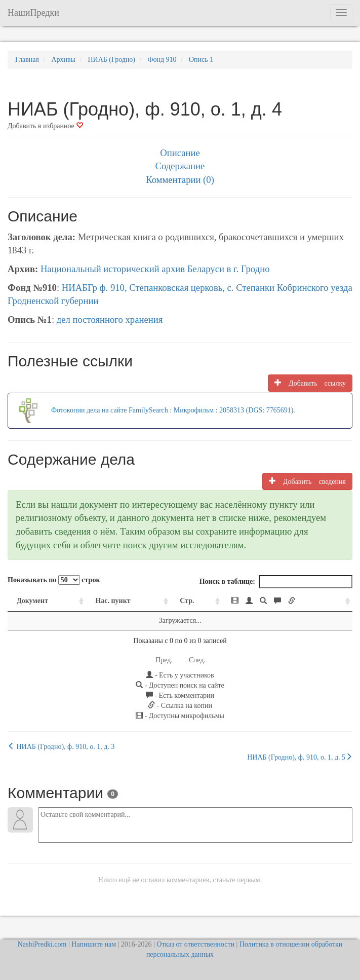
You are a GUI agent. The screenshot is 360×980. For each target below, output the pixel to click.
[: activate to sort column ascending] (287, 601)
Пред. (164, 660)
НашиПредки (33, 13)
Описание (180, 153)
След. (197, 660)
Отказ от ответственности (195, 944)
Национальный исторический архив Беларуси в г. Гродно (155, 269)
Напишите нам (94, 944)
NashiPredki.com (42, 944)
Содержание (180, 166)
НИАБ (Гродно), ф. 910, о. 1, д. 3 (61, 746)
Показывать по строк (54, 580)
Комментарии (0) (180, 180)
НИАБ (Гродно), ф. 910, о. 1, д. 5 (300, 757)
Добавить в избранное (45, 126)
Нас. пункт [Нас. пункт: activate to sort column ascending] (113, 601)
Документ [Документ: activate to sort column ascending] (32, 601)
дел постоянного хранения (110, 319)
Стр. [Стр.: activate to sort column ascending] (187, 601)
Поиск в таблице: (276, 582)
